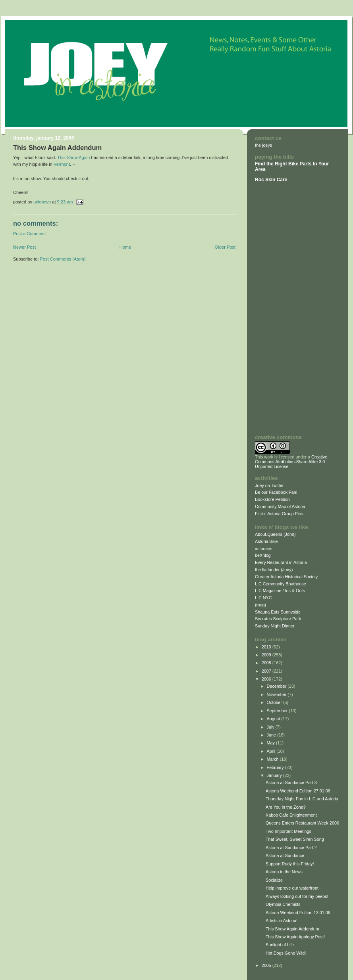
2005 (267, 965)
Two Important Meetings (288, 831)
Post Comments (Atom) (63, 259)
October (275, 702)
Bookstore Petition (272, 499)
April (272, 751)
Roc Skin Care (271, 180)
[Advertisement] (279, 308)
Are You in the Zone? (286, 807)
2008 (267, 663)
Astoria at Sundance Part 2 (291, 848)
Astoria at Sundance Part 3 (291, 782)
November (277, 694)
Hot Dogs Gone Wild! (286, 953)
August (274, 719)
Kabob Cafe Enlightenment (291, 815)
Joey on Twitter (269, 485)
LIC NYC (263, 598)
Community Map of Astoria (280, 506)
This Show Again (73, 157)
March (273, 759)
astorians (264, 548)
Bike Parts (301, 164)
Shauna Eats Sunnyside (278, 612)
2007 (267, 671)
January (275, 775)
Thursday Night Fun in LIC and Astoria (302, 799)
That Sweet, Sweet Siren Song (295, 839)
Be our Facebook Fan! (276, 492)
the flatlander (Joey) (274, 570)
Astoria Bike (266, 541)
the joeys (263, 145)
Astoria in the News (284, 872)
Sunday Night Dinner (275, 626)
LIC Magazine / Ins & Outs (280, 591)
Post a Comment (29, 234)
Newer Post (24, 247)
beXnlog (263, 555)
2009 (267, 655)
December (277, 686)
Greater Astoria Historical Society (286, 577)
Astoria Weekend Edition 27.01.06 (298, 791)
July (271, 727)
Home (125, 247)
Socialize (274, 880)
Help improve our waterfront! (293, 888)
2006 (267, 679)
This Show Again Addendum (292, 929)
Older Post (225, 247)
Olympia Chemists (283, 904)
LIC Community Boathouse (281, 584)
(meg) (260, 605)
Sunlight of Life (280, 945)
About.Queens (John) (275, 534)
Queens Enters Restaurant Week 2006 (302, 823)
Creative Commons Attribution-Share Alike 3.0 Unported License (291, 462)
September (278, 711)
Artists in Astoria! (282, 921)
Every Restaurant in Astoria (281, 562)
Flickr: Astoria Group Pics (279, 514)
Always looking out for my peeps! (297, 896)
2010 (267, 647)
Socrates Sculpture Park (278, 619)
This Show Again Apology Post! (295, 937)
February (276, 767)
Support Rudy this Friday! (290, 864)
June (272, 735)
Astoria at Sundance (285, 855)
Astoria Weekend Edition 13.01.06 (298, 913)
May (271, 743)
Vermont (62, 164)
